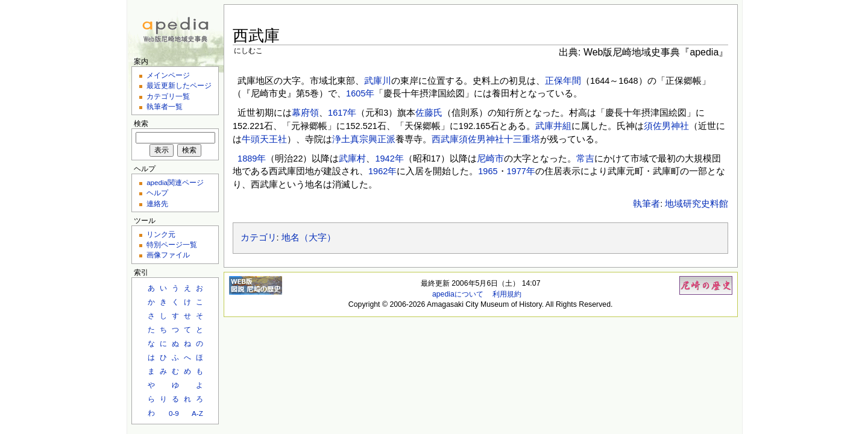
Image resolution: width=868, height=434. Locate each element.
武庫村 (352, 159)
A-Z (197, 413)
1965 (488, 171)
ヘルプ (157, 193)
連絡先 (157, 203)
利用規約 (507, 294)
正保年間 (563, 81)
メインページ (168, 75)
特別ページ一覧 (172, 244)
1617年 (342, 113)
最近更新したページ (179, 85)
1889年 (252, 159)
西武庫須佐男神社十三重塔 (486, 139)
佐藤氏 (429, 113)
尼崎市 (490, 159)
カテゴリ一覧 (168, 96)
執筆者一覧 (165, 106)
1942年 (389, 159)
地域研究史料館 (697, 204)
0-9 (174, 413)
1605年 (360, 93)
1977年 (521, 171)
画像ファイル (168, 255)
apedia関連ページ (175, 182)
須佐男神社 (666, 126)
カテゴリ (259, 237)
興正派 (382, 139)
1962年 (382, 171)
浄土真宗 (350, 139)
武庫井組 (553, 126)
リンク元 (161, 234)
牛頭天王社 (264, 139)
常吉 (585, 159)
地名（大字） (309, 237)
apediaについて (458, 294)
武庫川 (378, 81)
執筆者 (646, 204)
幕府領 (305, 113)
